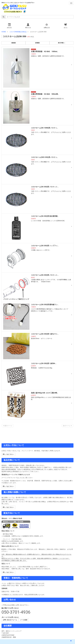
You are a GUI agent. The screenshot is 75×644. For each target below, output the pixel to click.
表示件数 (61, 43)
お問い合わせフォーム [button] (10, 620)
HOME (4, 32)
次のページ (67, 426)
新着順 (37, 43)
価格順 (14, 43)
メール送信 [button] (24, 620)
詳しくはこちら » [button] (8, 454)
